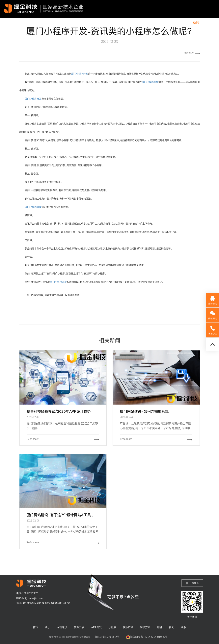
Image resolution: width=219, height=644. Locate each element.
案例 (183, 22)
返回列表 (192, 53)
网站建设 (75, 22)
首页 (46, 22)
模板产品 (148, 22)
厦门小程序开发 (80, 74)
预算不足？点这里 (123, 597)
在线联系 (194, 583)
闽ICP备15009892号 (107, 637)
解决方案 (167, 22)
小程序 (131, 22)
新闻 (196, 22)
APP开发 (113, 22)
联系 (209, 22)
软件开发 (94, 22)
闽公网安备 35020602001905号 (147, 637)
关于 (59, 22)
